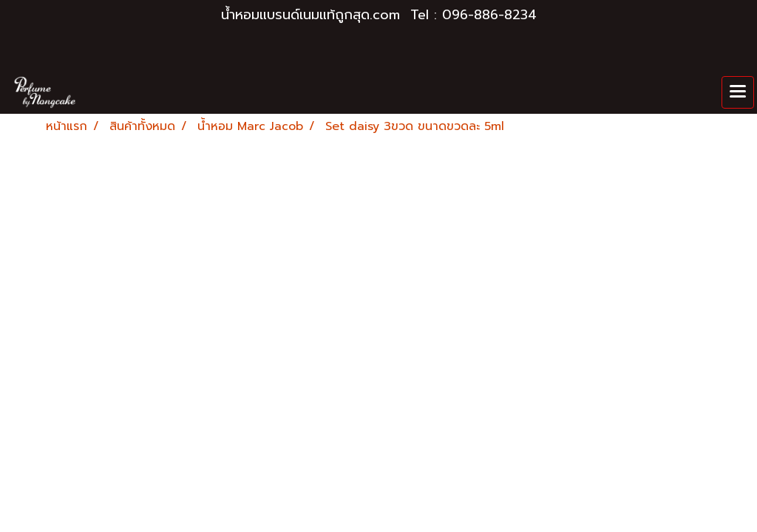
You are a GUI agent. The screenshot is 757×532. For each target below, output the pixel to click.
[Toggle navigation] (738, 92)
